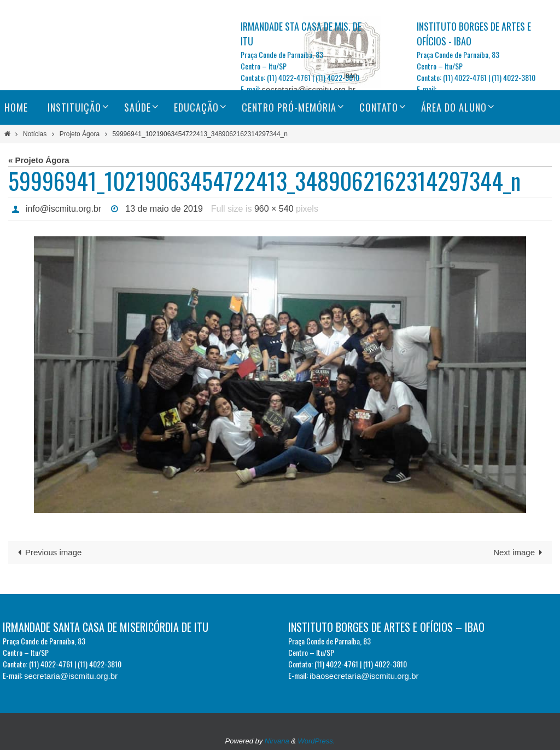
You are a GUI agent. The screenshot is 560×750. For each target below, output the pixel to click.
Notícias (35, 134)
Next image (520, 552)
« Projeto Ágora (39, 160)
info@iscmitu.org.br (63, 209)
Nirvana (277, 741)
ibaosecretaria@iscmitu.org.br (364, 676)
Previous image (48, 552)
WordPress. (317, 741)
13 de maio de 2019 (164, 209)
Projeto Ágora (80, 134)
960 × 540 (274, 209)
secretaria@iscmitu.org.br (309, 89)
